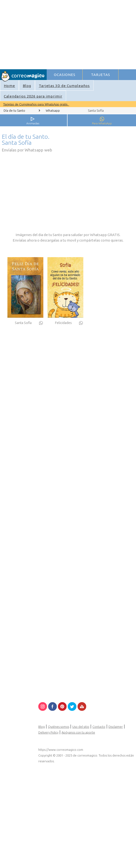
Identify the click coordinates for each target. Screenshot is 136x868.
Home (9, 86)
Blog (27, 86)
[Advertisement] (89, 34)
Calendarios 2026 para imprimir (33, 96)
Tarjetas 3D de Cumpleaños (64, 86)
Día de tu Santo (14, 110)
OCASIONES (65, 75)
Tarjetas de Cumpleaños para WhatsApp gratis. (36, 104)
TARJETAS (101, 75)
